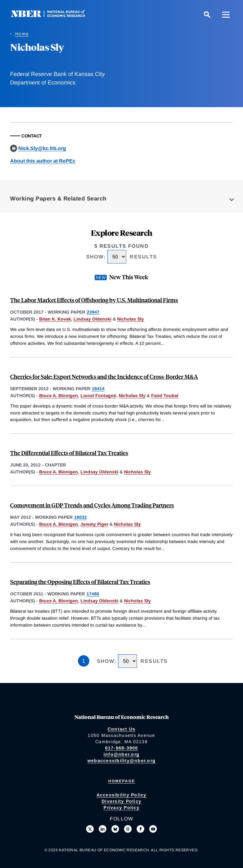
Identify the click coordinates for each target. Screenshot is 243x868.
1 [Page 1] (84, 661)
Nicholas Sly (130, 319)
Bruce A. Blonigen (59, 396)
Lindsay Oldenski (92, 319)
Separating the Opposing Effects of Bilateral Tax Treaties (80, 582)
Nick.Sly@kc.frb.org (42, 148)
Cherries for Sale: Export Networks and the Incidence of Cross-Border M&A (104, 376)
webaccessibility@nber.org (121, 761)
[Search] (207, 14)
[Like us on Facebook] (140, 829)
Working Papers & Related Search (58, 199)
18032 (80, 517)
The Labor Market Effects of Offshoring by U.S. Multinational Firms (94, 300)
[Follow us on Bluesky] (115, 829)
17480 (93, 594)
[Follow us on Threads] (128, 829)
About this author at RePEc (43, 161)
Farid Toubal (165, 396)
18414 (98, 389)
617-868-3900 (122, 748)
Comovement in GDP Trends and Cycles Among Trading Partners (92, 505)
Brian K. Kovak (55, 319)
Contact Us (122, 729)
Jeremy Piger (94, 524)
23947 (93, 312)
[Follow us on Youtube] (153, 829)
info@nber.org (121, 754)
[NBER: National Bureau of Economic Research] (53, 16)
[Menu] (226, 14)
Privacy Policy (121, 807)
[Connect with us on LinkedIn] (103, 829)
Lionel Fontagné (98, 396)
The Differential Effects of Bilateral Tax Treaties (69, 453)
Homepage (122, 781)
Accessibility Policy (122, 795)
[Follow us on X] (90, 829)
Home (22, 34)
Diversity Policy (121, 801)
